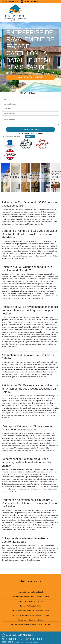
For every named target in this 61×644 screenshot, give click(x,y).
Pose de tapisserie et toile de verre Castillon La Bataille (30, 625)
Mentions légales (32, 642)
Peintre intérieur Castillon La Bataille (30, 592)
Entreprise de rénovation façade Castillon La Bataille (30, 615)
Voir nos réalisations (31, 77)
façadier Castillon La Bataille (31, 606)
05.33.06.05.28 (10, 2)
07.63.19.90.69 (29, 2)
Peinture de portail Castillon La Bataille (30, 601)
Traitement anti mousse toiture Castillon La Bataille (30, 597)
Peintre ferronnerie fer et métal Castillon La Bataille (31, 611)
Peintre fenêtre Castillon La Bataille (31, 620)
